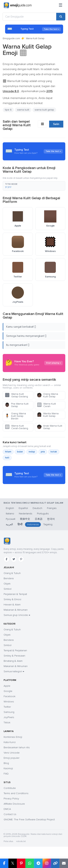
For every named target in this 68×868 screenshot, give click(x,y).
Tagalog (48, 524)
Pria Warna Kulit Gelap (17, 405)
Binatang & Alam (13, 661)
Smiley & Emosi (12, 599)
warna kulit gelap (44, 110)
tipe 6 (8, 110)
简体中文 (25, 519)
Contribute (10, 788)
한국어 (51, 519)
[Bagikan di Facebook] (4, 863)
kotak (54, 452)
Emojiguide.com (11, 38)
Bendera (9, 578)
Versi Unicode (12, 753)
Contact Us (10, 814)
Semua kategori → (14, 671)
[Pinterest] (21, 559)
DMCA (7, 809)
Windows (9, 702)
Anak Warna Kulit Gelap (50, 427)
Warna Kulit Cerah (46, 405)
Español (23, 508)
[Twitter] (14, 559)
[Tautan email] (64, 863)
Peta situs (8, 841)
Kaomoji (8, 768)
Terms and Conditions (16, 793)
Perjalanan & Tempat (15, 594)
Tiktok (7, 723)
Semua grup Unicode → (17, 615)
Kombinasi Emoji (13, 737)
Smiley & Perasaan (14, 656)
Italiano (10, 514)
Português (43, 514)
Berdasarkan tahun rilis (17, 747)
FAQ (6, 774)
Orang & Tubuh (12, 573)
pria (43, 452)
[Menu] (61, 5)
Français (52, 508)
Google (8, 691)
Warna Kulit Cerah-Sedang (16, 427)
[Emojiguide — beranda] (7, 541)
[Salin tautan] (55, 863)
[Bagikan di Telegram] (38, 863)
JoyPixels (9, 717)
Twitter (7, 707)
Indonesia (33, 524)
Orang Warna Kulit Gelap (47, 395)
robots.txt (21, 841)
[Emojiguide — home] (18, 5)
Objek (7, 584)
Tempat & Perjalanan (15, 650)
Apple (7, 686)
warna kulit (23, 110)
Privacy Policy (11, 799)
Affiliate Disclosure (14, 804)
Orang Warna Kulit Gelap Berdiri (15, 416)
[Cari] (61, 17)
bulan (20, 452)
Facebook (10, 696)
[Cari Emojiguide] (29, 17)
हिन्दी (20, 524)
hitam (8, 452)
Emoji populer (12, 758)
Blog (6, 763)
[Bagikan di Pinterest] (21, 863)
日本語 (39, 519)
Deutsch (37, 508)
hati (7, 458)
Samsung (9, 712)
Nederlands (26, 514)
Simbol (8, 589)
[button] (34, 186)
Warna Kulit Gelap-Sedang (16, 395)
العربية (9, 524)
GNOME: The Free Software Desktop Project (29, 820)
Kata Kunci (10, 742)
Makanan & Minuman (16, 610)
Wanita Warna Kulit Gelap (48, 415)
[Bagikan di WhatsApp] (30, 863)
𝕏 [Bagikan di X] (13, 863)
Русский (11, 519)
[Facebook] (7, 559)
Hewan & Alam (12, 605)
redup (32, 452)
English (10, 508)
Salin (56, 124)
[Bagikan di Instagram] (47, 863)
